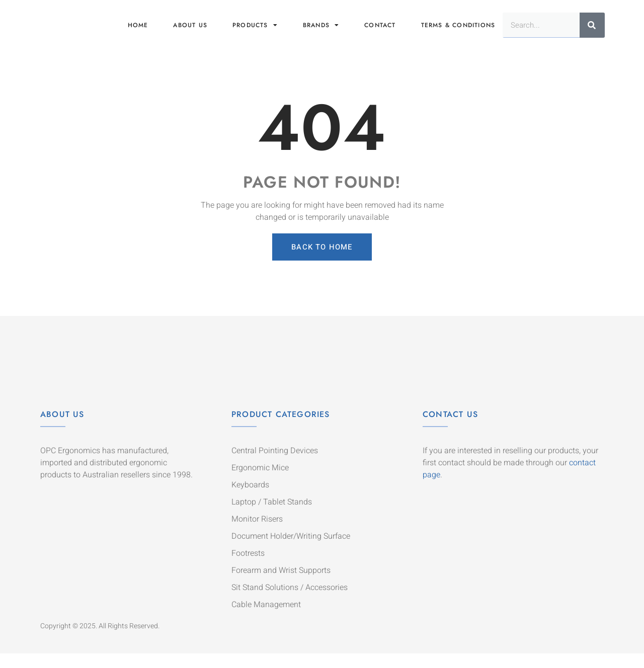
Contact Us (450, 428)
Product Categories (281, 428)
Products (255, 31)
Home (138, 31)
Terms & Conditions (458, 31)
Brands (321, 31)
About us (190, 31)
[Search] (592, 31)
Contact (380, 31)
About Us (62, 428)
